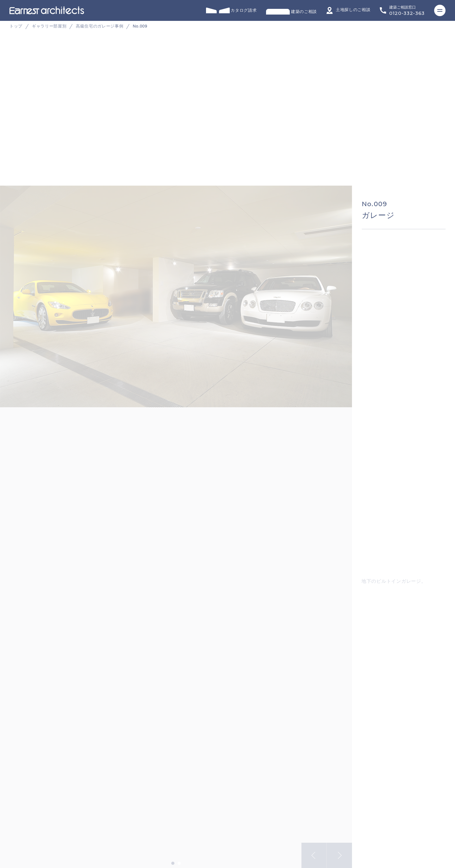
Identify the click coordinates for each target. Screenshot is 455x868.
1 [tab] (173, 859)
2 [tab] (179, 859)
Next (339, 851)
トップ (16, 26)
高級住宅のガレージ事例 (100, 26)
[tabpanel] (227, 129)
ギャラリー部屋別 (49, 26)
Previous (314, 851)
